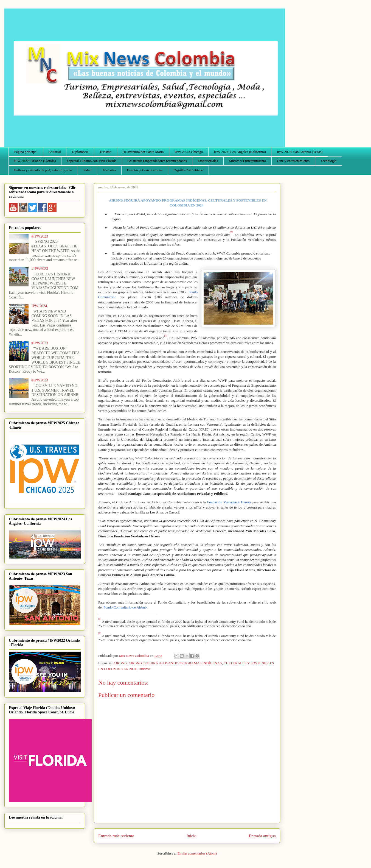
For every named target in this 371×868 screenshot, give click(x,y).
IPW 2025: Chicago (189, 152)
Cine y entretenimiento (293, 161)
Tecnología (328, 161)
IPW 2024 (39, 306)
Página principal (26, 152)
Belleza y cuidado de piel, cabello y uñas (43, 170)
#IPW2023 (40, 236)
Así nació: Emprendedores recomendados (157, 161)
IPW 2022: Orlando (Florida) (35, 161)
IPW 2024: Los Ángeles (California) (240, 152)
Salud (88, 170)
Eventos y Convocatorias (145, 170)
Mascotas (109, 170)
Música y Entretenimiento (247, 161)
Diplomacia (80, 152)
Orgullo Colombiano (188, 170)
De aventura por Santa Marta (143, 152)
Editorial (55, 152)
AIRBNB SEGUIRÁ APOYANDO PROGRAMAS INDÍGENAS (175, 663)
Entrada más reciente (116, 836)
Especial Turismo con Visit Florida (92, 161)
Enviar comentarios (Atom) (197, 853)
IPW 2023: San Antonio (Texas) (300, 152)
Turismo (106, 152)
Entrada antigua (262, 836)
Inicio (192, 836)
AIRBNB (120, 663)
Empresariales (208, 161)
